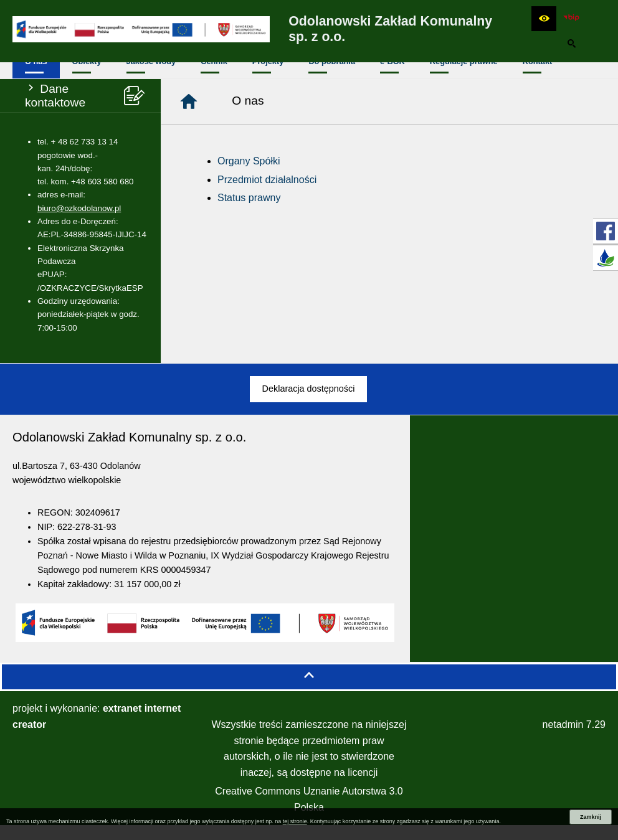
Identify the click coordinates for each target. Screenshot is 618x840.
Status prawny (249, 213)
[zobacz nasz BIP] (571, 19)
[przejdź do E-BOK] (606, 258)
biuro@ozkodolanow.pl (79, 223)
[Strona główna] (189, 116)
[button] (544, 19)
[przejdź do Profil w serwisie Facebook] (606, 231)
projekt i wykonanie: (97, 731)
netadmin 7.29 (574, 739)
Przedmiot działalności (267, 195)
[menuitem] (36, 78)
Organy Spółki (249, 176)
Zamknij (591, 817)
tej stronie (295, 821)
